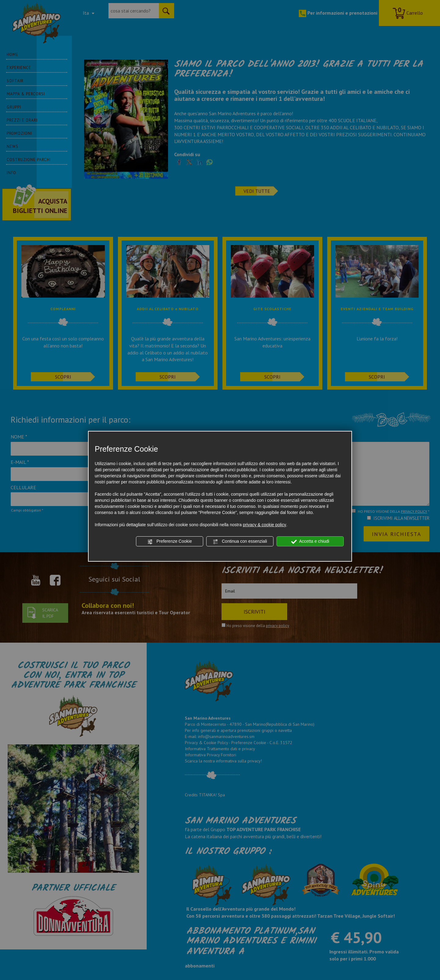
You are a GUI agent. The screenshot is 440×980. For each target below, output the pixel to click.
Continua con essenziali (240, 541)
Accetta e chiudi (310, 541)
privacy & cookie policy (265, 525)
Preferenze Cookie (170, 541)
